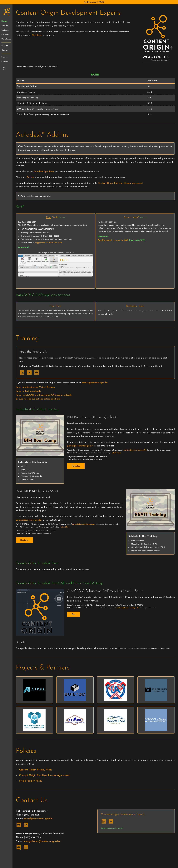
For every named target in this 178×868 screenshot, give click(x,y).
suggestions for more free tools (48, 243)
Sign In (4, 57)
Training (5, 30)
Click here (37, 35)
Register (5, 61)
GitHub (30, 177)
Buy (74, 614)
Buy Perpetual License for (122, 240)
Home (4, 21)
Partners (5, 35)
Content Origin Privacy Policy (36, 770)
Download (23, 248)
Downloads (6, 39)
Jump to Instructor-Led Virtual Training (35, 387)
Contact (5, 50)
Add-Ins (5, 26)
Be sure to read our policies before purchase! (38, 399)
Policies (5, 46)
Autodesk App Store (44, 172)
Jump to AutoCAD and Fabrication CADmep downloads (44, 395)
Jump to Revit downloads (28, 391)
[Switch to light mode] (4, 68)
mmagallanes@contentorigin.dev (42, 841)
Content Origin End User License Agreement (121, 183)
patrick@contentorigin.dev (95, 383)
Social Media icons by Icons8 (112, 828)
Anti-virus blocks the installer (36, 196)
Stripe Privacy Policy (31, 781)
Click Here (116, 453)
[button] (89, 2)
